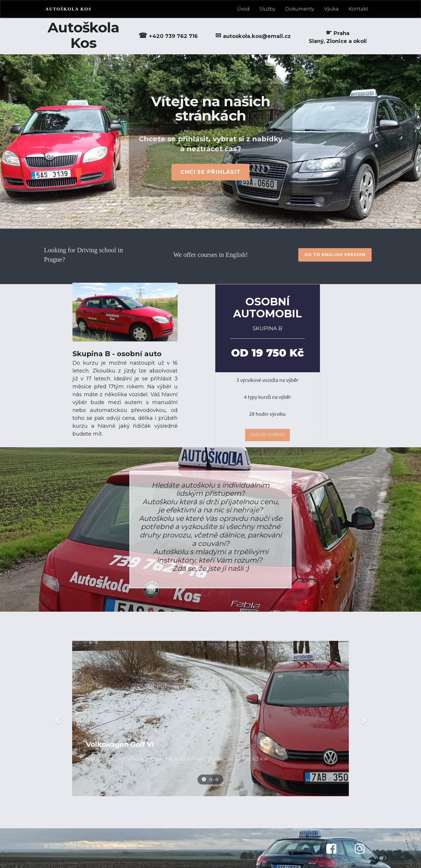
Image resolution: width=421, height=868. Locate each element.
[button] (56, 719)
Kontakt (358, 9)
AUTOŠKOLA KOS (69, 9)
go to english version (335, 255)
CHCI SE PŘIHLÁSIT (210, 172)
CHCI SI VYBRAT (267, 435)
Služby (267, 9)
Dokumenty (300, 9)
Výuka (331, 9)
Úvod (243, 9)
